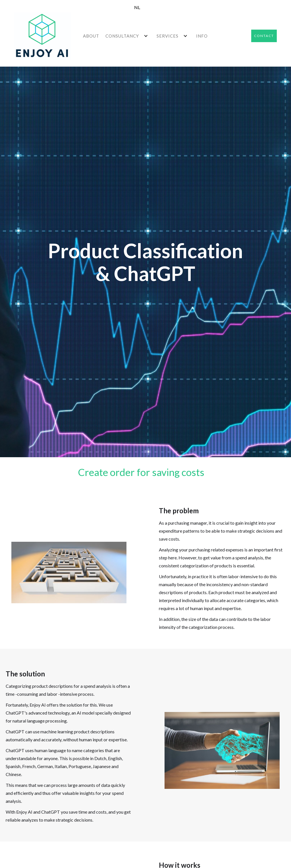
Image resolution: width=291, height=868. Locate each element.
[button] (128, 36)
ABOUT (91, 36)
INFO (202, 36)
